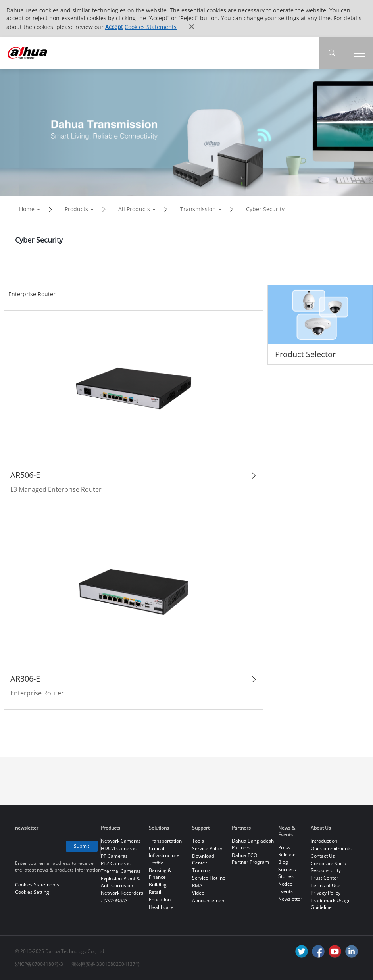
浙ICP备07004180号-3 (39, 964)
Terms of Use (326, 885)
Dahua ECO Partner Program (250, 859)
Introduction (324, 841)
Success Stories (287, 873)
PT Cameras (114, 856)
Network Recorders (122, 893)
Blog (283, 862)
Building (158, 885)
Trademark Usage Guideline (331, 904)
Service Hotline (209, 878)
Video (198, 893)
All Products (134, 209)
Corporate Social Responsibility (329, 867)
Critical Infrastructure (164, 852)
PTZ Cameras (116, 864)
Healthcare (161, 907)
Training (201, 870)
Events (286, 891)
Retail (155, 892)
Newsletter (290, 899)
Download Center (203, 859)
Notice (285, 884)
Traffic (156, 863)
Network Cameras (121, 841)
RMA (197, 885)
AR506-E (25, 475)
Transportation (165, 841)
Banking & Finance (160, 874)
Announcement (209, 900)
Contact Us (323, 856)
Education (160, 900)
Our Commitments (331, 848)
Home (27, 209)
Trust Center (325, 878)
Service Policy (207, 848)
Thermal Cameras (121, 871)
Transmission (198, 209)
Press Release (287, 851)
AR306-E (25, 679)
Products (76, 209)
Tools (198, 841)
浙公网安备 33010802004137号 (106, 964)
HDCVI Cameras (119, 848)
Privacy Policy (326, 893)
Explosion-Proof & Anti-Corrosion (120, 882)
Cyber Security (265, 209)
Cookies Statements (151, 27)
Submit (82, 846)
